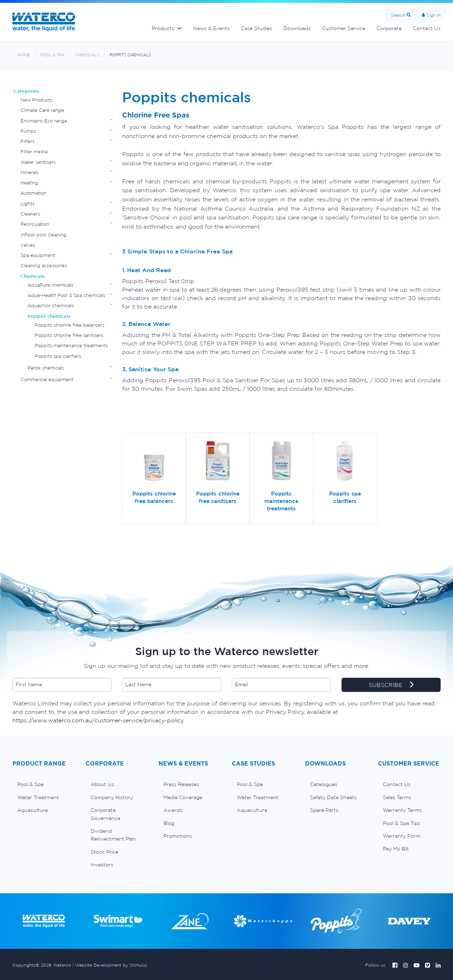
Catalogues (324, 784)
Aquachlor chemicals (51, 306)
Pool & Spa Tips (402, 823)
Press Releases (181, 784)
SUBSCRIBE (391, 685)
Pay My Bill (396, 849)
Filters (27, 141)
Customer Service (344, 28)
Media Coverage (183, 797)
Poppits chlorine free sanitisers (69, 335)
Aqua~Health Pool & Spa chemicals (66, 295)
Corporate (389, 28)
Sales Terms (397, 797)
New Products (36, 100)
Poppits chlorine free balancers (70, 325)
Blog (169, 823)
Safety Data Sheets (333, 797)
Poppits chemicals (130, 55)
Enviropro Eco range (44, 121)
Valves (28, 245)
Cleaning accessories (44, 266)
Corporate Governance (105, 814)
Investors (102, 865)
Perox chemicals (46, 368)
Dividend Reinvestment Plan (113, 835)
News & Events (211, 28)
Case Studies (257, 28)
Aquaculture (33, 810)
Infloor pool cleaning (44, 235)
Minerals (30, 173)
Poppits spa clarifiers (58, 356)
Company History (112, 797)
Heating (29, 183)
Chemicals (87, 55)
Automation (34, 193)
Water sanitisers (38, 162)
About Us (102, 784)
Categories (26, 91)
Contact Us (427, 28)
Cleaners (30, 214)
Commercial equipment (47, 380)
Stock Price (104, 852)
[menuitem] (44, 784)
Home (24, 55)
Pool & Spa (53, 55)
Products (163, 28)
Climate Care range (42, 110)
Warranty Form (402, 836)
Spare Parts (324, 810)
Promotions (178, 836)
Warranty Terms (402, 810)
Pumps (28, 131)
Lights (27, 204)
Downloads (297, 28)
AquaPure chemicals (50, 285)
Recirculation (35, 224)
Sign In (434, 15)
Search (398, 15)
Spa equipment (38, 255)
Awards (173, 810)
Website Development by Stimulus (111, 965)
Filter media (34, 152)
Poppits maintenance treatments (71, 346)
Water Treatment (38, 797)
